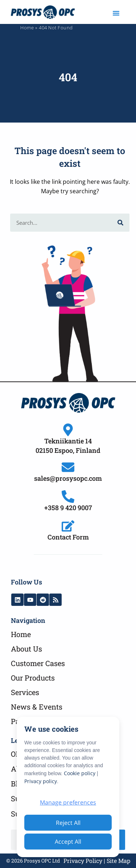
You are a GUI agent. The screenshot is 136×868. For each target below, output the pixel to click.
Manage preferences (68, 802)
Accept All (68, 842)
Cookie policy (80, 773)
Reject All (68, 823)
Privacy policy (41, 781)
